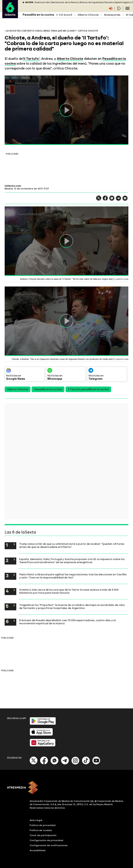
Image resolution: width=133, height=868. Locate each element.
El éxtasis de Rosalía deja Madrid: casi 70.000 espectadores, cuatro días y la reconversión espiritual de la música (67, 622)
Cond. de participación (43, 835)
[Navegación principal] (127, 8)
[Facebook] (44, 764)
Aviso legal (36, 820)
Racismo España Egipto (117, 2)
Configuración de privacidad (46, 840)
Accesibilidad (38, 850)
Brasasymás (112, 15)
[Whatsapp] (54, 764)
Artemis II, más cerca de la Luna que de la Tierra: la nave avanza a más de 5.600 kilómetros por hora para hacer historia (69, 591)
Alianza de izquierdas (91, 2)
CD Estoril (65, 15)
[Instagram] (75, 764)
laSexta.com (13, 186)
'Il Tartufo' (31, 59)
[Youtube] (96, 764)
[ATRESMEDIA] (66, 788)
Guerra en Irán (42, 2)
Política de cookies (41, 830)
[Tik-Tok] (86, 764)
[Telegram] (65, 764)
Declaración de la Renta (65, 2)
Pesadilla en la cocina (48, 389)
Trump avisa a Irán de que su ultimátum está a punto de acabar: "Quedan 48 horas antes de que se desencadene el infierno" (72, 545)
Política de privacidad (43, 825)
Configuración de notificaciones (49, 845)
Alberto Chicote (88, 15)
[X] (34, 764)
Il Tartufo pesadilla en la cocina (88, 389)
